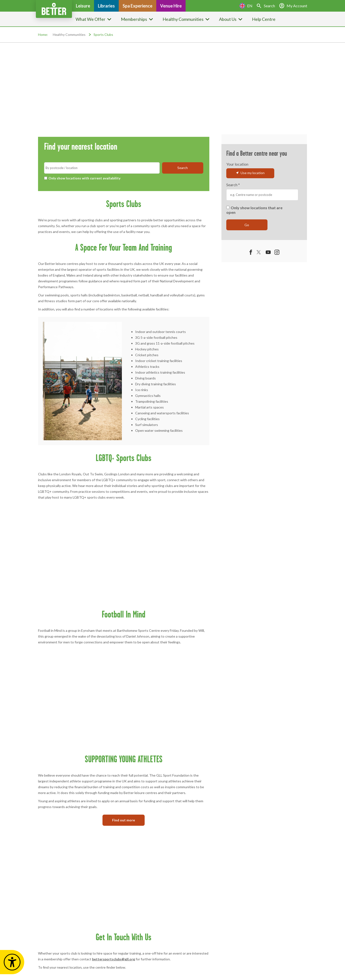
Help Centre (264, 19)
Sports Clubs (103, 35)
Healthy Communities (69, 35)
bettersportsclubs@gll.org (114, 959)
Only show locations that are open (254, 210)
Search (233, 185)
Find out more (124, 820)
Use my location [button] (250, 173)
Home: (43, 35)
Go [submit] (247, 225)
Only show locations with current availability (82, 178)
